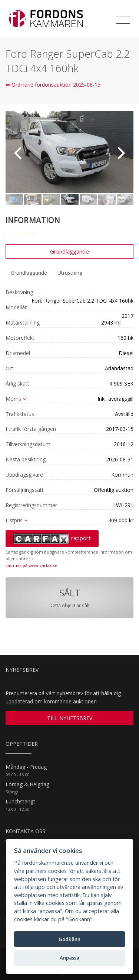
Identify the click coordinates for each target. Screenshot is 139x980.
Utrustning (70, 273)
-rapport (52, 539)
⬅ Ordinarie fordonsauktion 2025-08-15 (53, 85)
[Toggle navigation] (123, 20)
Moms (16, 399)
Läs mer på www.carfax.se (32, 565)
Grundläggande (69, 251)
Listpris (16, 520)
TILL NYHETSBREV (70, 718)
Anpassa (69, 958)
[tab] (29, 273)
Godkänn (69, 939)
